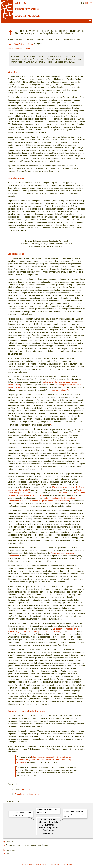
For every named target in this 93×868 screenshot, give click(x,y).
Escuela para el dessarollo (26, 794)
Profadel (25, 790)
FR (91, 3)
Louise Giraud (14, 44)
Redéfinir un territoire (57, 390)
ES (87, 3)
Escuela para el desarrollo (19, 49)
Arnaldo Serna (27, 44)
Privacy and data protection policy (61, 864)
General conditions (27, 864)
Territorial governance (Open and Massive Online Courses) (27, 845)
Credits (45, 864)
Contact (38, 864)
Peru (7, 853)
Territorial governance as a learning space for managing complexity (75, 814)
